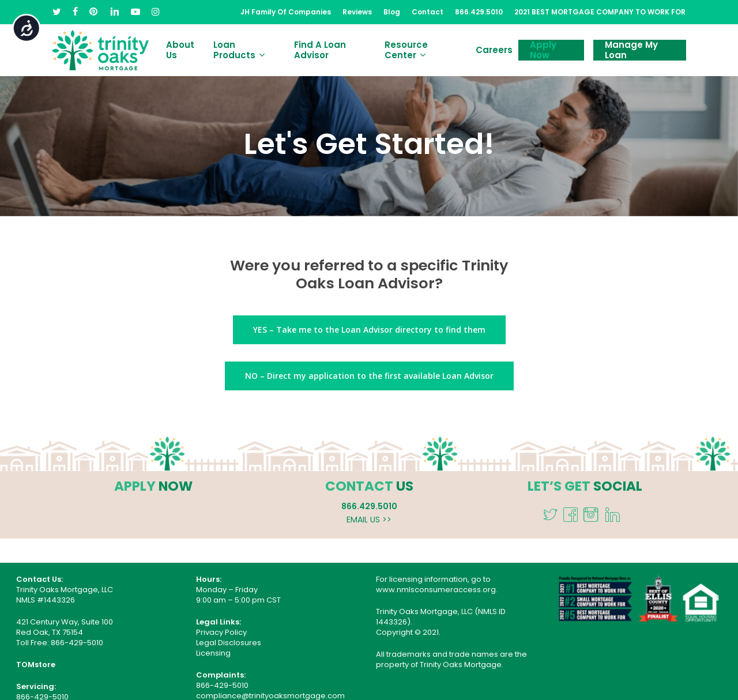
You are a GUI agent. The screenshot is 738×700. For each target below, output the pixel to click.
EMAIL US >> (369, 520)
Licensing (213, 653)
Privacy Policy (221, 632)
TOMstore (36, 665)
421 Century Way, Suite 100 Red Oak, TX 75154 (65, 627)
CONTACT (359, 486)
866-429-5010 (77, 643)
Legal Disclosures (229, 643)
